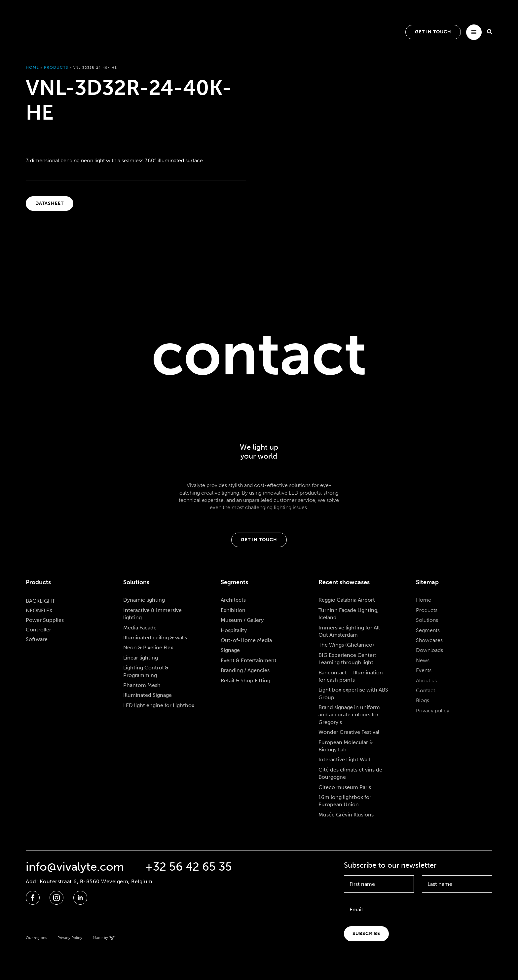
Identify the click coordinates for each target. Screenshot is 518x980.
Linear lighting (141, 658)
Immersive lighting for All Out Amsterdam (349, 631)
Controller (38, 630)
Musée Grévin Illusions (346, 815)
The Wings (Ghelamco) (346, 645)
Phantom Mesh (142, 685)
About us (426, 680)
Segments (428, 630)
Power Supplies (45, 620)
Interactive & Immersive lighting (152, 614)
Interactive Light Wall (344, 759)
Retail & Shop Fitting (245, 680)
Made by (100, 938)
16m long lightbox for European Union (345, 801)
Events (424, 670)
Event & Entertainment (249, 660)
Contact (425, 690)
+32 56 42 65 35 (188, 867)
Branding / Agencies (245, 670)
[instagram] (56, 898)
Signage (230, 650)
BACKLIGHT (40, 601)
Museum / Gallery (242, 620)
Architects (233, 600)
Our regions (36, 938)
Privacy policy (433, 711)
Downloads (429, 650)
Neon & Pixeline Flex (148, 647)
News (423, 660)
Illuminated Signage (148, 695)
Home (32, 67)
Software (37, 639)
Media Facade (140, 628)
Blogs (423, 700)
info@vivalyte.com (75, 867)
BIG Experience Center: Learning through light (347, 659)
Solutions (427, 620)
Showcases (429, 640)
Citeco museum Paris (345, 787)
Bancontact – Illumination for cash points (351, 676)
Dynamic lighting (144, 600)
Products (56, 67)
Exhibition (233, 610)
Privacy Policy (70, 938)
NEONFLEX (39, 610)
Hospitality (234, 630)
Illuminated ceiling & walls (155, 638)
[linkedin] (80, 898)
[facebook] (33, 898)
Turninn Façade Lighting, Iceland (349, 614)
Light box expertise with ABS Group (353, 693)
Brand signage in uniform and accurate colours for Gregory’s (349, 715)
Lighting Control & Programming (146, 671)
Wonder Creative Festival (349, 732)
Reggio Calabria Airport (347, 600)
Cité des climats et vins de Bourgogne (350, 773)
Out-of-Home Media (246, 640)
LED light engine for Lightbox (159, 705)
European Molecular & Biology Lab (346, 746)
